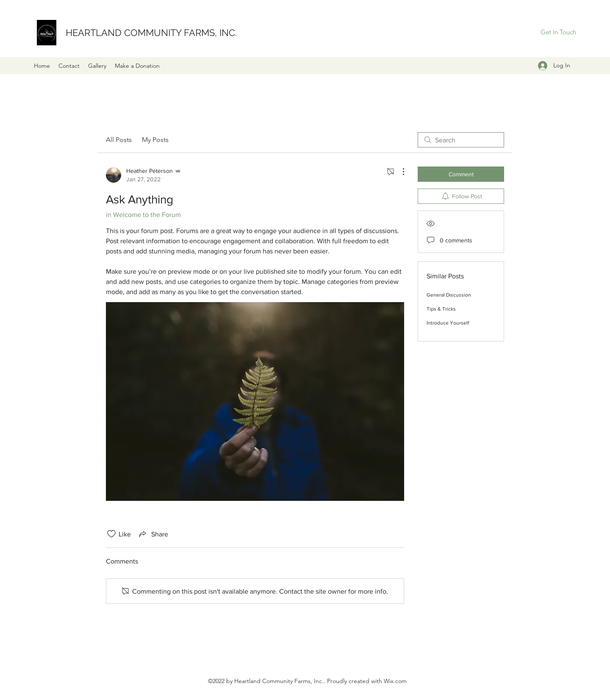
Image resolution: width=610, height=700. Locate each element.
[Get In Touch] (558, 32)
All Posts (119, 140)
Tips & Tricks (441, 309)
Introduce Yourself (448, 323)
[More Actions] (399, 172)
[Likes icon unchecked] (111, 534)
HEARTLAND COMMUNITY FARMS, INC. (151, 33)
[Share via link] (153, 534)
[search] (461, 140)
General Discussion (449, 295)
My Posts (155, 140)
